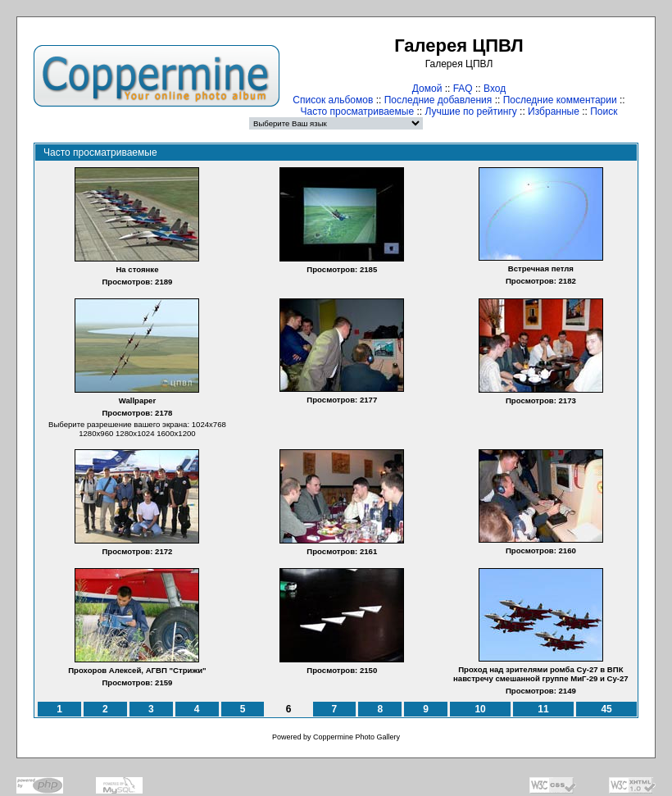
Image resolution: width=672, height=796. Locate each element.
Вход (495, 89)
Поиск (604, 111)
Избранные (554, 111)
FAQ (463, 89)
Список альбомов (333, 100)
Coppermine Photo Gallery (356, 737)
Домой (427, 89)
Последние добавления (438, 100)
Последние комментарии (560, 100)
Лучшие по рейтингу (470, 111)
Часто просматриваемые (358, 111)
